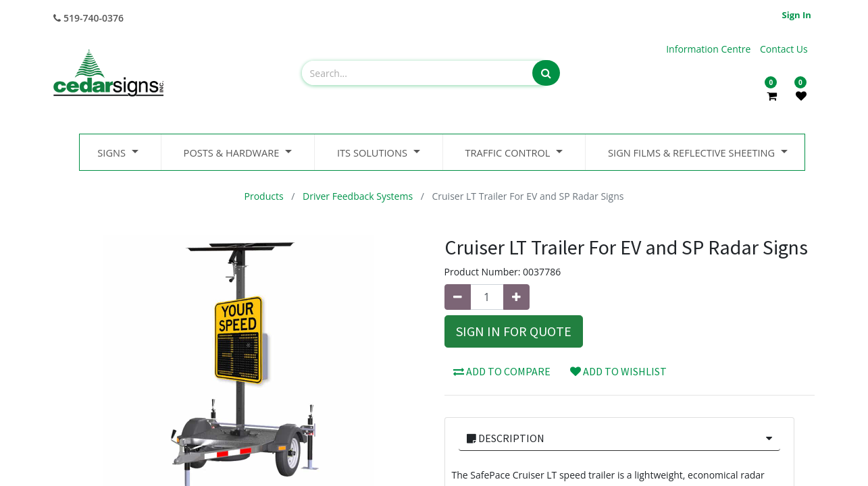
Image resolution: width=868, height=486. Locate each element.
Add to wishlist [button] (618, 371)
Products (264, 196)
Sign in (797, 15)
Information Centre (710, 49)
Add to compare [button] (502, 371)
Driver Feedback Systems (358, 196)
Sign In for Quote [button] (514, 331)
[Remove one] (458, 297)
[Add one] (516, 297)
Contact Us (784, 49)
